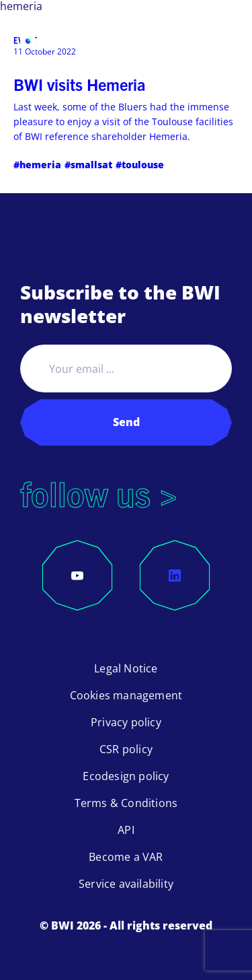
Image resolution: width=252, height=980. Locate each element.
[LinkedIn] (175, 575)
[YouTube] (77, 575)
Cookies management (126, 695)
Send (126, 422)
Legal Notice (126, 668)
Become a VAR (126, 857)
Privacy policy (126, 722)
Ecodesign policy (126, 776)
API (126, 830)
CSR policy (126, 749)
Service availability (126, 884)
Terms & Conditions (126, 803)
